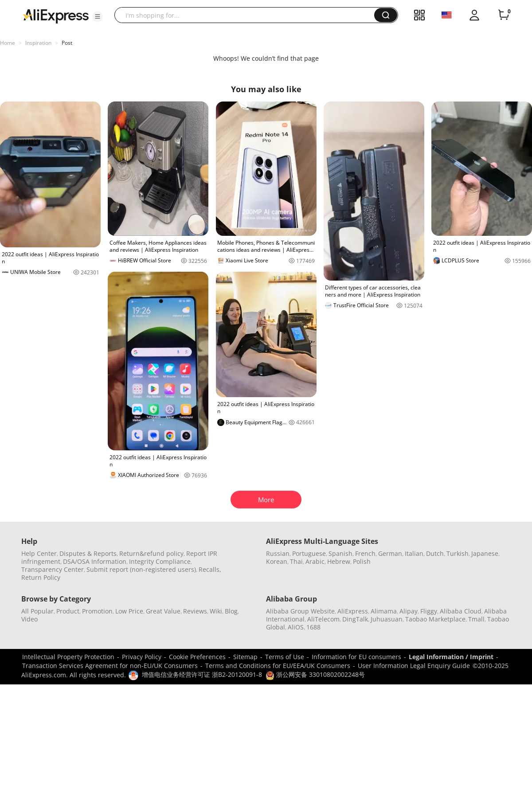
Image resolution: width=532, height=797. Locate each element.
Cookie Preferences (197, 657)
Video (29, 619)
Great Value (163, 611)
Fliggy (429, 611)
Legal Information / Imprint (451, 657)
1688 (313, 627)
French (365, 553)
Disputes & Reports (88, 553)
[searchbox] (248, 15)
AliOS (296, 627)
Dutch (435, 553)
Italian (414, 553)
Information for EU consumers (356, 657)
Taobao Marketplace (435, 619)
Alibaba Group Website (300, 611)
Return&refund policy (151, 553)
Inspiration (38, 43)
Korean (277, 561)
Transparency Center (53, 569)
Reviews (195, 611)
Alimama (384, 611)
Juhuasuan (387, 619)
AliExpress (353, 611)
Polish (362, 561)
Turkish (458, 553)
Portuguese (309, 553)
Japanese (485, 553)
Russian (278, 553)
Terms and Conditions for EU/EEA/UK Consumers (278, 666)
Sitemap (245, 657)
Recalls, (210, 569)
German (390, 553)
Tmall (476, 619)
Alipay (409, 611)
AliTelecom (323, 619)
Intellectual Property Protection (68, 657)
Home (8, 43)
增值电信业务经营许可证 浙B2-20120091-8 (202, 674)
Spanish (340, 553)
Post (67, 43)
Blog (231, 611)
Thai (296, 561)
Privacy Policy (142, 657)
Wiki (216, 611)
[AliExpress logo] (56, 16)
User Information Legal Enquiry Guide (414, 666)
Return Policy (41, 577)
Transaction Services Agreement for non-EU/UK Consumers (110, 666)
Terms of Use (285, 657)
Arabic (315, 561)
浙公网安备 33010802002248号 (315, 674)
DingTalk (355, 619)
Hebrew (339, 561)
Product (68, 611)
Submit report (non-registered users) (141, 569)
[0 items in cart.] (504, 15)
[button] (98, 16)
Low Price (129, 611)
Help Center (39, 553)
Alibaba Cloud (461, 611)
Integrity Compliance (160, 561)
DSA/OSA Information (95, 561)
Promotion (97, 611)
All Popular (37, 611)
